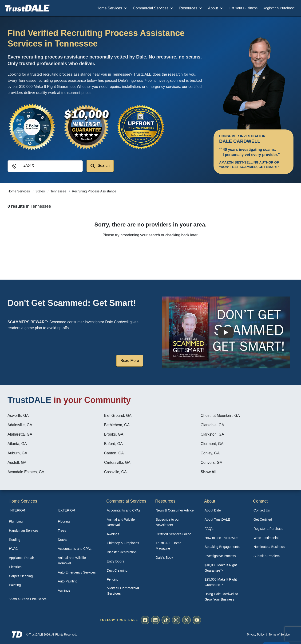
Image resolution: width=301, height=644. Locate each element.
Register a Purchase (279, 8)
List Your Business (243, 8)
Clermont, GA (212, 444)
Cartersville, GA (117, 463)
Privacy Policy (256, 635)
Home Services (112, 8)
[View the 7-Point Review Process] (32, 127)
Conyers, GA (211, 463)
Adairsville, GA (20, 425)
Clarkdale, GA (212, 425)
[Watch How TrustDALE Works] (226, 332)
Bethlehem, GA (117, 425)
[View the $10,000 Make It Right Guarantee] (87, 127)
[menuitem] (28, 521)
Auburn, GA (17, 453)
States (41, 191)
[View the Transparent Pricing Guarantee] (141, 127)
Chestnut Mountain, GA (220, 416)
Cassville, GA (115, 472)
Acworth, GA (18, 416)
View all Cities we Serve (28, 599)
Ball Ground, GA (118, 416)
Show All (208, 472)
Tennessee (59, 191)
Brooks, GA (114, 434)
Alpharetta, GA (20, 434)
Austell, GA (17, 463)
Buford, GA (113, 444)
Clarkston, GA (212, 434)
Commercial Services (153, 8)
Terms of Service (279, 635)
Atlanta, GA (17, 444)
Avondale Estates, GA (26, 472)
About (216, 8)
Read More (130, 361)
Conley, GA (210, 453)
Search (100, 166)
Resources (191, 8)
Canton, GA (114, 453)
